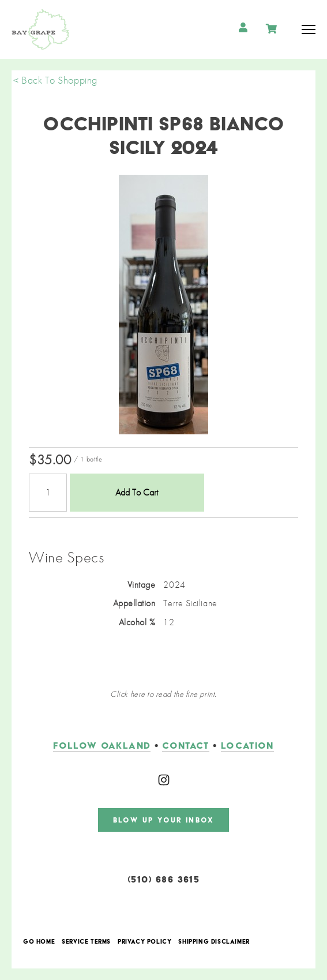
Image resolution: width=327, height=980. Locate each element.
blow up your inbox (163, 820)
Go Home (39, 942)
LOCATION (247, 746)
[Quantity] (48, 493)
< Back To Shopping (55, 80)
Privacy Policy (144, 942)
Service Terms (86, 942)
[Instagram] (164, 780)
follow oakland (102, 746)
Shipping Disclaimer (214, 942)
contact (185, 746)
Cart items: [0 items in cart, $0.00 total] (272, 29)
